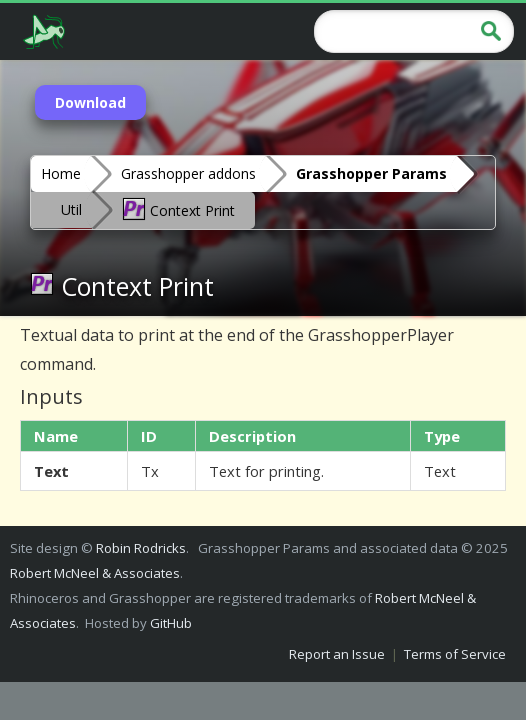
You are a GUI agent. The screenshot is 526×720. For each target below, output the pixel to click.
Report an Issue (337, 654)
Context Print (178, 209)
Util (71, 209)
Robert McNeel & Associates (95, 573)
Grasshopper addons (188, 173)
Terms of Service (455, 654)
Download (90, 102)
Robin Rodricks (141, 548)
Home (61, 173)
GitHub (171, 623)
